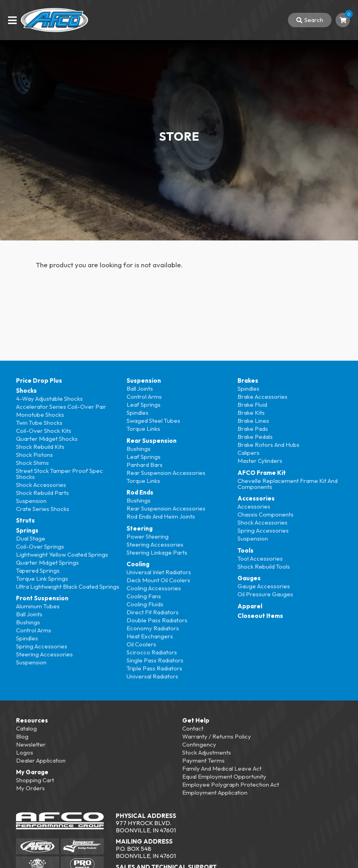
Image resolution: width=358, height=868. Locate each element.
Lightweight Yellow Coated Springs (62, 554)
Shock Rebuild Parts (42, 493)
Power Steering (148, 536)
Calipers (248, 453)
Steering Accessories (44, 654)
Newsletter (31, 744)
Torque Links (143, 429)
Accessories (256, 498)
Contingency (199, 744)
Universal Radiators (152, 676)
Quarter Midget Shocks (47, 439)
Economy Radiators (153, 628)
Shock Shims (32, 463)
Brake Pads (253, 429)
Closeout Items (260, 616)
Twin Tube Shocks (39, 423)
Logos (25, 752)
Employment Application (215, 792)
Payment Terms (203, 760)
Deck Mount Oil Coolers (158, 580)
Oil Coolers (141, 644)
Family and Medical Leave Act (222, 768)
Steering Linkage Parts (157, 552)
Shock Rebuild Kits (40, 447)
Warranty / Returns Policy (217, 736)
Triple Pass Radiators (154, 668)
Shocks (26, 391)
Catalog (26, 728)
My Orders (30, 788)
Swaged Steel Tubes (153, 421)
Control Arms (34, 630)
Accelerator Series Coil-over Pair (61, 407)
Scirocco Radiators (152, 652)
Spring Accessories (42, 646)
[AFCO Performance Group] (60, 822)
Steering (140, 528)
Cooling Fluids (145, 604)
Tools (245, 550)
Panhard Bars (145, 465)
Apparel (250, 606)
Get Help (196, 720)
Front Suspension (42, 598)
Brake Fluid (252, 405)
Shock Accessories (41, 485)
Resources (32, 720)
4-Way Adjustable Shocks (49, 399)
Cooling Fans (144, 596)
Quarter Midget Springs (47, 562)
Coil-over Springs (40, 546)
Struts (25, 520)
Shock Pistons (34, 455)
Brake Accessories (262, 397)
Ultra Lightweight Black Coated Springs (68, 586)
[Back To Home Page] (54, 20)
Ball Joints (29, 614)
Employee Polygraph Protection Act (231, 784)
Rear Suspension (152, 441)
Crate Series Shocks (43, 509)
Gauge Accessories (264, 586)
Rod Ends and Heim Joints (161, 516)
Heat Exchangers (150, 636)
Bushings (28, 622)
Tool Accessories (260, 558)
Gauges (249, 578)
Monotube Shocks (40, 415)
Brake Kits (251, 413)
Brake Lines (253, 421)
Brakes (248, 381)
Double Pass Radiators (157, 620)
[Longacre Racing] (82, 846)
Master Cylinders (260, 461)
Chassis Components (265, 514)
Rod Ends (140, 492)
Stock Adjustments (207, 752)
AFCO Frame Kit (262, 473)
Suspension (31, 501)
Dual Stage (31, 538)
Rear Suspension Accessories (166, 473)
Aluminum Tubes (38, 606)
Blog (22, 736)
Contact (193, 728)
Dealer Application (41, 760)
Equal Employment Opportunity (224, 776)
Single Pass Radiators (155, 660)
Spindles (27, 638)
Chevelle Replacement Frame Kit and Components (288, 484)
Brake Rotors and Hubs (268, 445)
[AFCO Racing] (37, 846)
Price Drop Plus (39, 381)
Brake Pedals (255, 437)
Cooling (138, 564)
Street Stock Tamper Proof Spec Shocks (59, 474)
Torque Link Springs (42, 578)
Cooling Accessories (154, 588)
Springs (27, 530)
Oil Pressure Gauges (265, 594)
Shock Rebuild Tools (264, 566)
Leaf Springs (144, 405)
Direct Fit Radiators (153, 612)
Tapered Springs (38, 570)
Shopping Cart (35, 780)
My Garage (32, 772)
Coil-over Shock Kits (44, 431)
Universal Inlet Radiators (159, 572)
